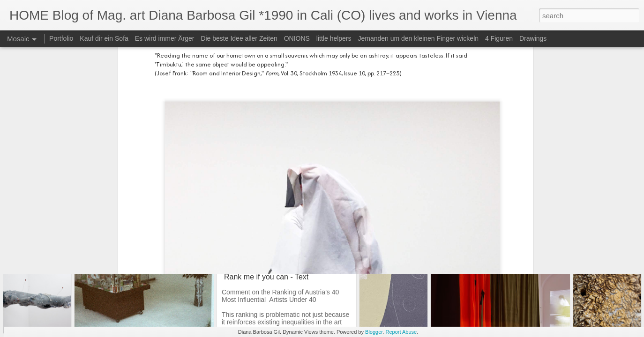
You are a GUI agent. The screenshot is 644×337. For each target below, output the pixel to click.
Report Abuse (401, 332)
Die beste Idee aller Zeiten (239, 38)
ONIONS (297, 38)
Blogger (374, 332)
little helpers (334, 38)
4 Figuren (499, 38)
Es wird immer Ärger (166, 38)
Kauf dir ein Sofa (105, 38)
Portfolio (62, 38)
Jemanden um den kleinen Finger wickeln (418, 38)
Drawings (533, 38)
